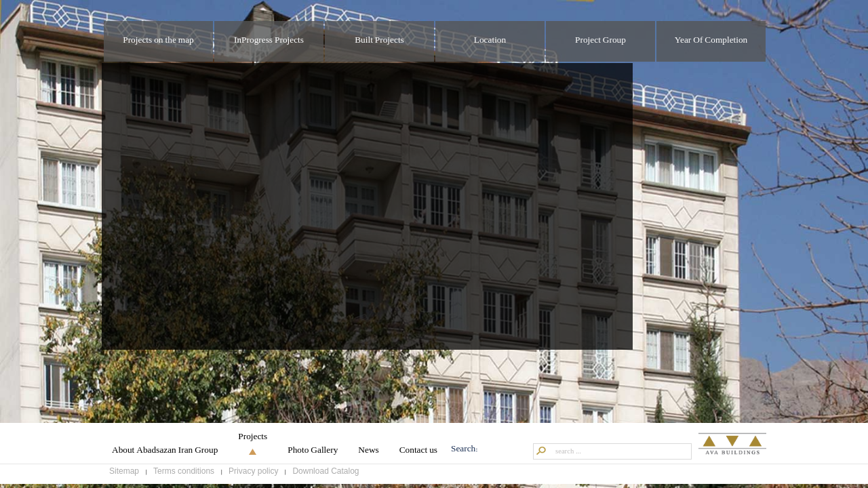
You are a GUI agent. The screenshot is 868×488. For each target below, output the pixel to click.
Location (490, 41)
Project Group (600, 41)
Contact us (418, 456)
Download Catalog (325, 476)
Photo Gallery (313, 456)
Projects (253, 443)
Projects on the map (158, 41)
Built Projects (379, 41)
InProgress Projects (269, 41)
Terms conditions (184, 476)
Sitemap (124, 476)
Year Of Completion (711, 41)
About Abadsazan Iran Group (165, 456)
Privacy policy (253, 476)
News (368, 456)
